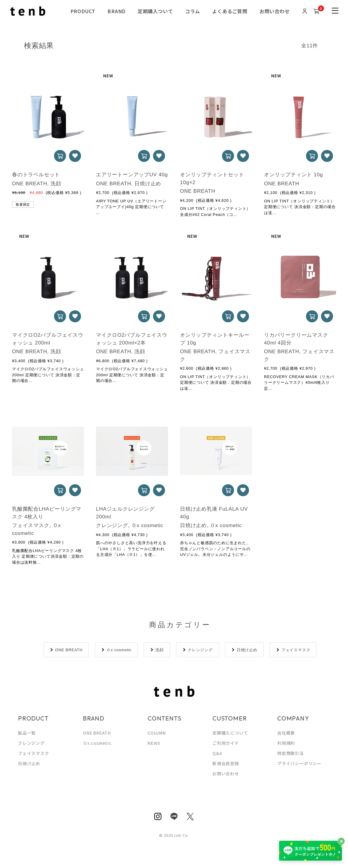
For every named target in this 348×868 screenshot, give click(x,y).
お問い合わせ (275, 11)
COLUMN (157, 733)
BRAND (117, 11)
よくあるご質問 (230, 11)
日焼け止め (247, 650)
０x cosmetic (119, 650)
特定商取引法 (291, 753)
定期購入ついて (155, 11)
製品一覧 (27, 733)
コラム (193, 11)
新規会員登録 (226, 763)
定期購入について (230, 733)
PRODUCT (83, 11)
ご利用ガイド (226, 743)
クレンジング (200, 650)
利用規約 (286, 743)
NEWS (154, 743)
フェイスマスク (296, 650)
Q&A (217, 753)
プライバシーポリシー (299, 763)
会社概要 (286, 733)
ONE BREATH (69, 650)
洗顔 (160, 650)
